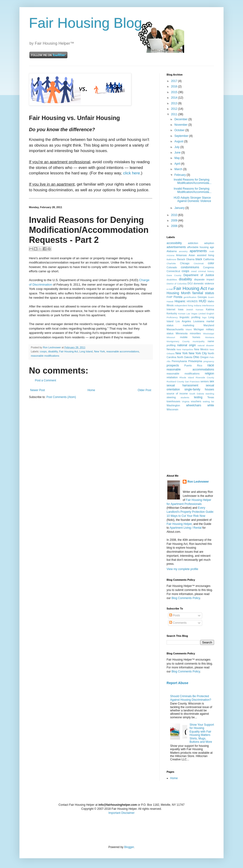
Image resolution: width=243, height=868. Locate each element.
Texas (211, 397)
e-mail (170, 289)
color (211, 263)
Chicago (185, 263)
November (181, 125)
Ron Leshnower (198, 482)
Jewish (189, 309)
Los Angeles (183, 321)
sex (212, 381)
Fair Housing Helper (179, 524)
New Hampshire (185, 349)
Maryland (209, 325)
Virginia (186, 401)
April (178, 164)
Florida (178, 297)
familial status (203, 293)
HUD (203, 301)
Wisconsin (172, 409)
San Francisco (192, 381)
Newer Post (37, 390)
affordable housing (198, 247)
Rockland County (175, 381)
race (211, 365)
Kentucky (172, 313)
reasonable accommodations (123, 351)
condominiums (190, 267)
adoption (209, 243)
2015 (175, 92)
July (177, 147)
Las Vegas (192, 314)
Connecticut (173, 271)
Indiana (198, 305)
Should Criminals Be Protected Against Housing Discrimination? (191, 698)
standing (210, 394)
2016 (175, 86)
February (180, 175)
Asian (192, 255)
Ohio (196, 357)
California (209, 259)
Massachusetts (175, 329)
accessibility (174, 243)
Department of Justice (199, 275)
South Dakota (197, 394)
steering (171, 397)
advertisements (176, 247)
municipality (199, 341)
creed (194, 271)
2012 (175, 109)
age (212, 247)
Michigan (199, 329)
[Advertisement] (190, 442)
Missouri (171, 337)
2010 (175, 215)
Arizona (171, 255)
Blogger (129, 847)
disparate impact (204, 279)
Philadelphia (195, 361)
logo (204, 317)
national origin (187, 345)
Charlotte (171, 263)
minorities (195, 333)
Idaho (211, 301)
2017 (175, 81)
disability (53, 351)
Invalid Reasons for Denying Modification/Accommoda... (193, 181)
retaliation (172, 377)
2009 (175, 221)
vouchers (196, 401)
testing (198, 397)
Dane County (174, 275)
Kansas (200, 309)
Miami (189, 329)
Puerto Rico (193, 365)
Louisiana (199, 321)
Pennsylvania (179, 361)
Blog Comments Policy (186, 598)
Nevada (171, 349)
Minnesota (182, 333)
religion (209, 374)
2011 (175, 114)
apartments (198, 251)
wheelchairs (194, 405)
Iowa (181, 309)
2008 (175, 226)
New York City (198, 353)
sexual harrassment (182, 385)
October (180, 130)
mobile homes (190, 337)
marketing (189, 325)
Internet (171, 309)
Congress (209, 267)
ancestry (183, 251)
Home (91, 390)
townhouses (173, 401)
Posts (175, 615)
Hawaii (170, 301)
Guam (211, 297)
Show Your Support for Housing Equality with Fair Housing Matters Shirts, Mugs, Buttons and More (202, 733)
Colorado (172, 267)
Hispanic (180, 301)
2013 (175, 103)
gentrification (190, 297)
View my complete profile (182, 569)
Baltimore (171, 259)
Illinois (170, 305)
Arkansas (181, 255)
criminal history (206, 271)
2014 (175, 98)
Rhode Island (187, 377)
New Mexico (201, 349)
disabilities (172, 280)
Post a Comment (45, 380)
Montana (210, 337)
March (179, 169)
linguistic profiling (190, 317)
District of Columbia (177, 284)
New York (99, 351)
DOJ (190, 283)
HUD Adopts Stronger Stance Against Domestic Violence (192, 199)
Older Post (144, 390)
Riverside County (205, 377)
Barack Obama (186, 259)
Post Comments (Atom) (61, 397)
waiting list (208, 401)
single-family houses (199, 389)
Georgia (202, 297)
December (181, 119)
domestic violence (204, 283)
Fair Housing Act (68, 351)
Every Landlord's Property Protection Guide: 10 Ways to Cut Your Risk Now (190, 512)
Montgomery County (178, 341)
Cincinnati (199, 263)
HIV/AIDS (192, 301)
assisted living (206, 255)
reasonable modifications (45, 356)
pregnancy (209, 361)
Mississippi (209, 333)
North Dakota (185, 357)
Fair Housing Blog (86, 23)
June (178, 153)
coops (43, 351)
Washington (173, 405)
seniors (205, 381)
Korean (182, 314)
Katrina (210, 309)
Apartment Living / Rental (186, 528)
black (199, 259)
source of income (177, 393)
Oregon (204, 357)
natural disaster (206, 345)
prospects (173, 365)
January (180, 208)
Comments (178, 623)
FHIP (170, 297)
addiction (193, 243)
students (185, 397)
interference (208, 305)
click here (132, 173)
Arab (212, 251)
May (178, 158)
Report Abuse (177, 683)
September (182, 136)
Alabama (172, 251)
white (211, 405)
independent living (184, 305)
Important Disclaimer (121, 813)
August (179, 141)
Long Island (86, 351)
